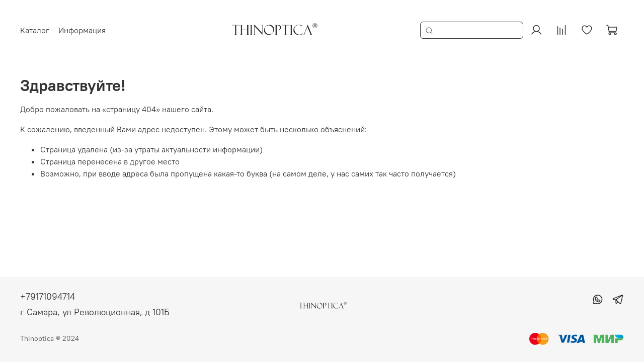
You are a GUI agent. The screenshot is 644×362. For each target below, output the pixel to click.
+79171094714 (48, 296)
